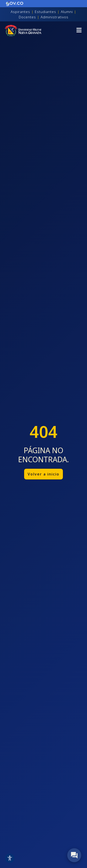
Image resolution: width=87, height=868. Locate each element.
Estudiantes (45, 12)
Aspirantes (20, 12)
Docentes (27, 17)
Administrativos (55, 17)
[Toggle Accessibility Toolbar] (10, 858)
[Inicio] (23, 31)
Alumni (67, 12)
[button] (79, 31)
